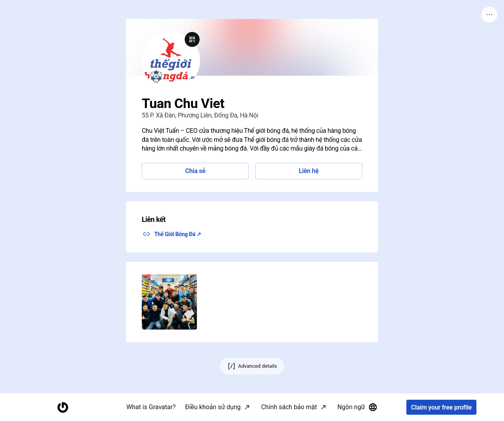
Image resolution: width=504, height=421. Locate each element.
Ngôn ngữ (358, 407)
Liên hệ (309, 171)
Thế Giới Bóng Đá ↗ (178, 234)
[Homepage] (63, 407)
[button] (169, 302)
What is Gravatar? (151, 407)
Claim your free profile (441, 407)
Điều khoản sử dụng (213, 407)
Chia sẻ (195, 171)
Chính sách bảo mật (289, 407)
